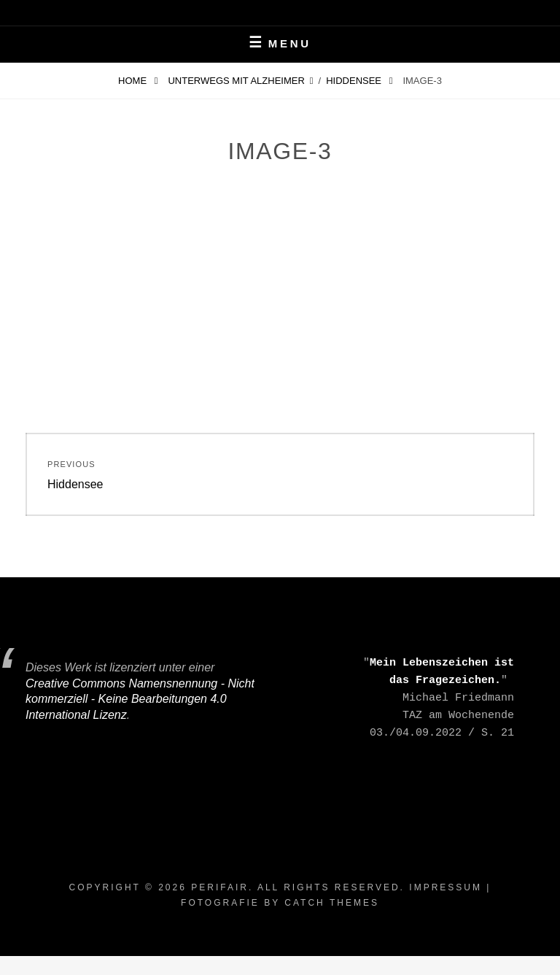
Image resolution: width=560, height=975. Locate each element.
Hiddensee (355, 81)
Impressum (446, 887)
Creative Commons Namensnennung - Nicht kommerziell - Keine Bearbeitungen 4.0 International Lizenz (140, 699)
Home (134, 81)
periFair (220, 887)
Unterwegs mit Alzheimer (236, 81)
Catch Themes (332, 903)
